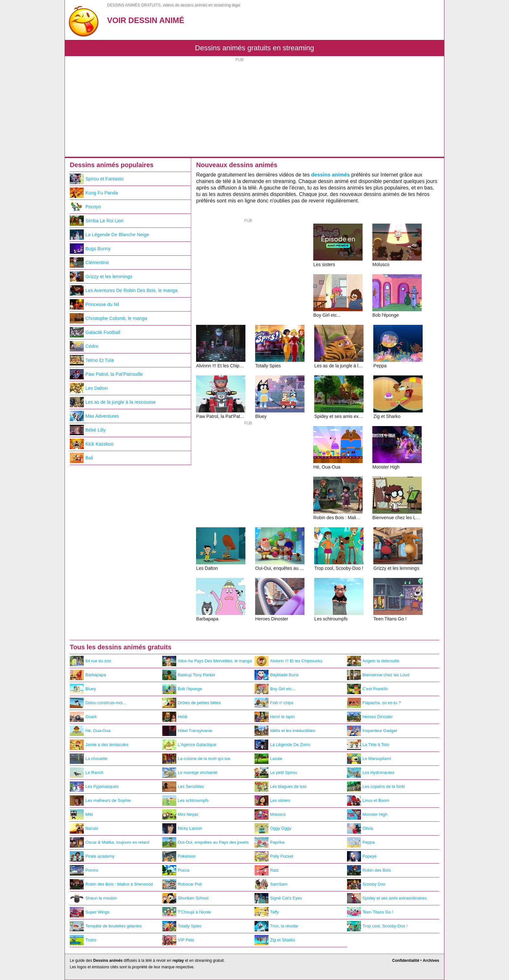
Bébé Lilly (88, 430)
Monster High (367, 815)
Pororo (84, 870)
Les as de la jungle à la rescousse (113, 402)
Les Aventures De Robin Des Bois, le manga (124, 290)
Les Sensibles (183, 787)
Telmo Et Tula (92, 360)
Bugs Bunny (90, 249)
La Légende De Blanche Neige (109, 235)
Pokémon (179, 856)
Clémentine (89, 263)
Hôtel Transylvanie (187, 731)
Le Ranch (87, 773)
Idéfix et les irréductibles (285, 731)
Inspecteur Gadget (372, 731)
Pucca (176, 870)
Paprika (269, 842)
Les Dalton (89, 388)
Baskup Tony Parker (189, 675)
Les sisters (272, 801)
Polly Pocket (274, 856)
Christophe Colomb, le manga (108, 318)
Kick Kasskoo (92, 444)
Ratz (267, 870)
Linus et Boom (368, 801)
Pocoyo (85, 207)
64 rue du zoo (90, 661)
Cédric (84, 346)
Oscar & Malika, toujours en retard (110, 842)
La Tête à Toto (368, 745)
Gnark (83, 717)
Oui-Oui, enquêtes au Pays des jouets (205, 842)
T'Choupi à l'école (187, 912)
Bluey (83, 689)
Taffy (267, 912)
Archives (431, 961)
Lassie (268, 759)
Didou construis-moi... (98, 703)
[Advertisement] (255, 108)
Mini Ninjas (180, 815)
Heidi (175, 717)
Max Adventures (94, 416)
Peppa (361, 842)
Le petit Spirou (276, 773)
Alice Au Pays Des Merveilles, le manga (207, 661)
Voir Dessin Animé (146, 20)
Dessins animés (108, 961)
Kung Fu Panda (94, 193)
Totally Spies (182, 926)
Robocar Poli (182, 884)
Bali (81, 458)
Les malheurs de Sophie (100, 801)
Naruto (84, 828)
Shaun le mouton (93, 898)
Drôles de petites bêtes (192, 703)
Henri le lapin (275, 717)
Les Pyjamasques (94, 787)
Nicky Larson (182, 828)
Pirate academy (92, 856)
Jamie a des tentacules (99, 745)
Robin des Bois (369, 870)
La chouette (89, 759)
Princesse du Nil (94, 304)
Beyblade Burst (277, 675)
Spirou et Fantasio (97, 179)
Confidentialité (406, 961)
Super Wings (90, 912)
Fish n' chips (274, 703)
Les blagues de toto (281, 787)
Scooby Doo (366, 884)
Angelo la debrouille (373, 661)
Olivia (360, 828)
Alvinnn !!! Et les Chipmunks (288, 661)
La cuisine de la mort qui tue (196, 759)
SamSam (271, 884)
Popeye (362, 856)
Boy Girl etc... (275, 689)
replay (178, 961)
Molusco (270, 815)
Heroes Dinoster (370, 717)
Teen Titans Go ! (370, 912)
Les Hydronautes (371, 773)
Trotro (83, 940)
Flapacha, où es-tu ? (374, 703)
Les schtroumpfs (186, 801)
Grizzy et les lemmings (101, 276)
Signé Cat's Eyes (278, 898)
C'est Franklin (368, 689)
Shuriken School (185, 898)
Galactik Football (95, 332)
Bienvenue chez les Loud (378, 675)
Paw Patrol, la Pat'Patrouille (106, 374)
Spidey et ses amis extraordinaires (387, 898)
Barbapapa (88, 675)
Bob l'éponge (182, 689)
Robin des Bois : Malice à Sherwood (111, 884)
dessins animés (330, 175)
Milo (81, 815)
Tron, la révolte (276, 926)
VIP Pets (178, 940)
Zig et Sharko (275, 940)
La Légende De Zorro (282, 745)
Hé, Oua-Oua (90, 731)
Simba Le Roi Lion (97, 221)
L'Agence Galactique (189, 745)
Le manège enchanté (190, 773)
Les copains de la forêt (376, 787)
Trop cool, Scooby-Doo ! (377, 926)
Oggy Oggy (273, 828)
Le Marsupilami (369, 759)
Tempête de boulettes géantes (106, 926)
